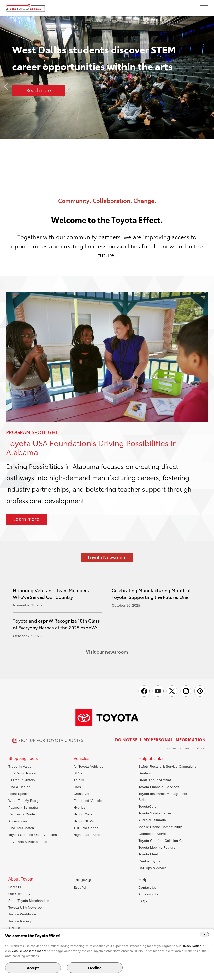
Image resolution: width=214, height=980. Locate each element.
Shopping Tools (23, 759)
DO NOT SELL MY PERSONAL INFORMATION (160, 739)
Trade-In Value (20, 766)
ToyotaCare (147, 806)
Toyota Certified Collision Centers (165, 841)
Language (83, 880)
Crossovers (83, 794)
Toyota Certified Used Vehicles (33, 835)
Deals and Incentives (155, 780)
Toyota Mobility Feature (157, 847)
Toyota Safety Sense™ (156, 813)
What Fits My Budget (25, 801)
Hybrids (80, 807)
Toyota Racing (20, 921)
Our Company (19, 894)
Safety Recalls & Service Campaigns (167, 766)
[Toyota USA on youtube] (158, 691)
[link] (48, 740)
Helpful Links (151, 759)
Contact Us (147, 887)
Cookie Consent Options (185, 748)
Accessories (18, 821)
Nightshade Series (88, 835)
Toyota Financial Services (159, 787)
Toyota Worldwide (22, 914)
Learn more (26, 519)
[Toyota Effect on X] (172, 691)
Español (80, 887)
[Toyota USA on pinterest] (200, 691)
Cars (77, 787)
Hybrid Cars (83, 814)
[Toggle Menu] (204, 9)
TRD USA (16, 928)
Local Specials (20, 794)
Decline (95, 968)
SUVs (78, 773)
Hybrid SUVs (84, 821)
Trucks (79, 780)
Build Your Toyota (22, 773)
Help (143, 880)
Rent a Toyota (149, 861)
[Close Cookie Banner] (204, 935)
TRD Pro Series (86, 828)
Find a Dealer (19, 787)
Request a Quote (22, 814)
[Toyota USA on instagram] (186, 691)
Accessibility (148, 894)
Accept (33, 968)
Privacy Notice (191, 945)
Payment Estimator (23, 807)
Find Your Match (21, 828)
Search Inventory (22, 780)
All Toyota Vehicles (88, 766)
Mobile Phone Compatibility (160, 827)
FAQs (143, 901)
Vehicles (82, 759)
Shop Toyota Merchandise (29, 901)
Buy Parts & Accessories (28, 842)
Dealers (145, 773)
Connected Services (154, 834)
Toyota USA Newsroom (26, 907)
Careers (15, 887)
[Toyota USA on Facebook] (144, 691)
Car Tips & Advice (153, 868)
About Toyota (21, 879)
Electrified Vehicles (89, 801)
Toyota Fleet (148, 854)
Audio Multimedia (152, 820)
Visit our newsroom (107, 652)
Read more (39, 90)
